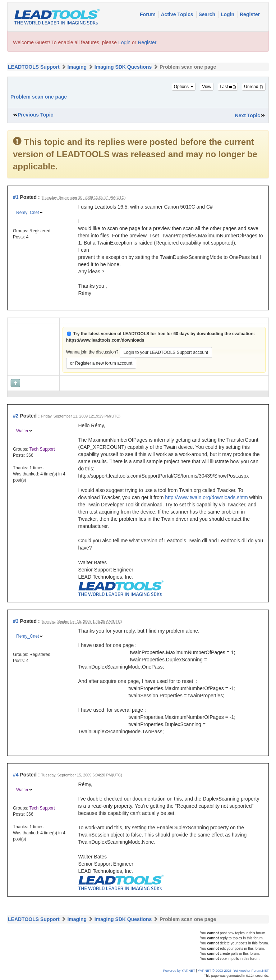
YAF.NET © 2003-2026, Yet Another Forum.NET (233, 971)
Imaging (77, 67)
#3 (16, 621)
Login (228, 14)
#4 (16, 775)
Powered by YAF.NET (179, 971)
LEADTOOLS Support (34, 67)
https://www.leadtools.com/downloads (105, 340)
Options (184, 87)
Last (228, 87)
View (207, 87)
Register (250, 14)
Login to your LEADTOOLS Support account (166, 352)
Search (208, 14)
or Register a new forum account (101, 363)
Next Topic (247, 115)
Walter (22, 431)
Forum (148, 14)
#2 (16, 416)
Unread (254, 87)
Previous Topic (35, 115)
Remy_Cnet (27, 213)
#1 (16, 197)
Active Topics (178, 14)
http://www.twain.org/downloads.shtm (206, 497)
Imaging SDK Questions (123, 67)
